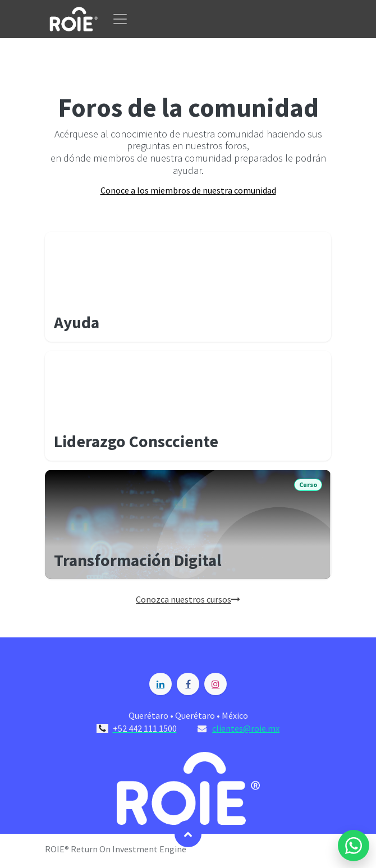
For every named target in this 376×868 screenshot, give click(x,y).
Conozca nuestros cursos (188, 599)
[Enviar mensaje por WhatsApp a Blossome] (354, 846)
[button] (188, 834)
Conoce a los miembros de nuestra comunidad (188, 190)
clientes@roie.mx (246, 728)
